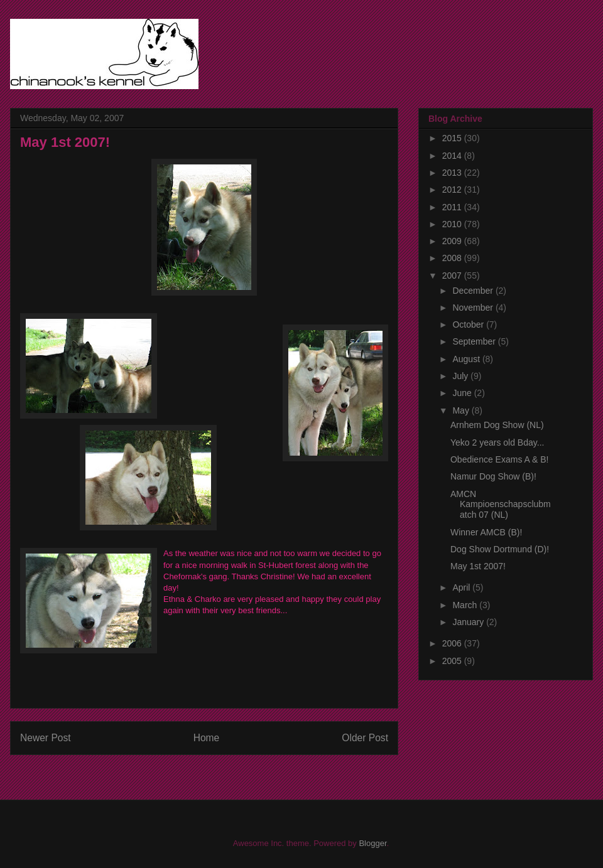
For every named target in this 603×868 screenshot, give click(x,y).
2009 (453, 241)
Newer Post (46, 738)
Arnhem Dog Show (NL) (497, 425)
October (469, 324)
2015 (453, 138)
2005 (453, 661)
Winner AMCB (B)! (486, 532)
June (463, 393)
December (474, 291)
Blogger (372, 843)
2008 (453, 258)
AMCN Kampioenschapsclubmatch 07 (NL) (501, 505)
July (461, 376)
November (474, 308)
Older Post (365, 738)
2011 (453, 207)
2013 (453, 173)
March (466, 605)
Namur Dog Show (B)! (493, 476)
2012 (453, 190)
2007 (453, 276)
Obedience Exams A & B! (499, 459)
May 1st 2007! (478, 566)
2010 (453, 224)
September (475, 341)
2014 (453, 156)
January (469, 622)
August (467, 359)
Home (207, 738)
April (462, 587)
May (462, 410)
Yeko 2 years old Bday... (497, 442)
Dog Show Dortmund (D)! (500, 549)
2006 (453, 643)
